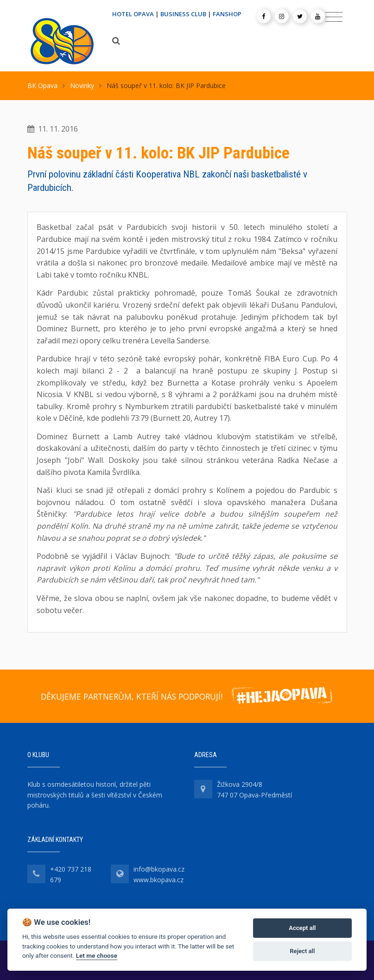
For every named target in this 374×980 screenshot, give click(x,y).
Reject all (302, 951)
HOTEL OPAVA (133, 14)
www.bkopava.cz (158, 880)
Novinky (82, 85)
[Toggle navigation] (334, 17)
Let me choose (97, 955)
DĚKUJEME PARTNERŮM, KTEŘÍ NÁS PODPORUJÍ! (132, 696)
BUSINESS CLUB (183, 14)
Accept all (302, 928)
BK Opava (42, 85)
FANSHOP (227, 14)
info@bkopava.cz (159, 869)
